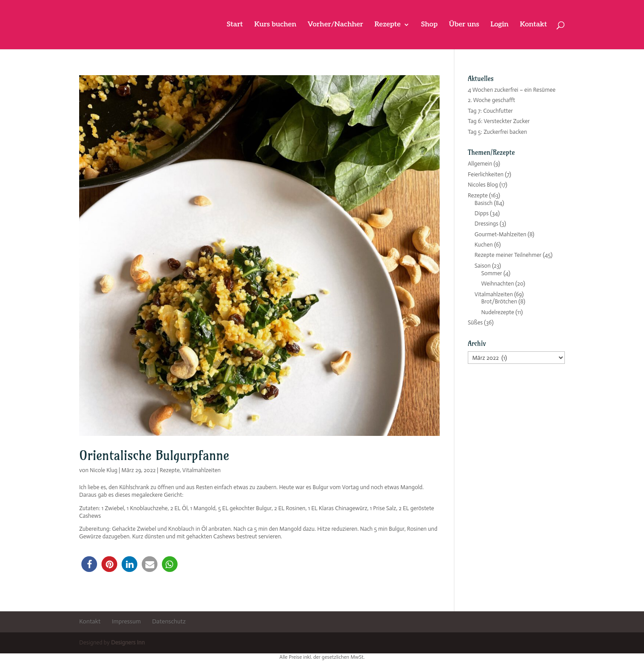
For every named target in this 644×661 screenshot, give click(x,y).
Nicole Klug (104, 470)
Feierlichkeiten (486, 174)
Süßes (475, 322)
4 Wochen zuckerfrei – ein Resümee (512, 90)
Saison (483, 266)
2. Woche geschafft (491, 100)
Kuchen (484, 245)
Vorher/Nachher (335, 25)
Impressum (126, 621)
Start (235, 25)
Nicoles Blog (483, 185)
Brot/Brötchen (499, 301)
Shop (429, 25)
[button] (89, 564)
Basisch (484, 203)
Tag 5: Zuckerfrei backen (497, 132)
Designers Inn (128, 642)
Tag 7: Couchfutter (490, 111)
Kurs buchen (275, 25)
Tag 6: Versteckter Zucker (499, 121)
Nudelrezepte (498, 312)
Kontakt (533, 25)
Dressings (486, 224)
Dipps (482, 213)
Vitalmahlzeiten (201, 470)
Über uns (464, 25)
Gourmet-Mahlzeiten (500, 234)
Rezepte (388, 25)
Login (500, 25)
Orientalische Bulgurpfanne (154, 456)
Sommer (492, 273)
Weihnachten (498, 284)
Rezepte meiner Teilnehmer (508, 255)
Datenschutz (169, 621)
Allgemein (480, 164)
